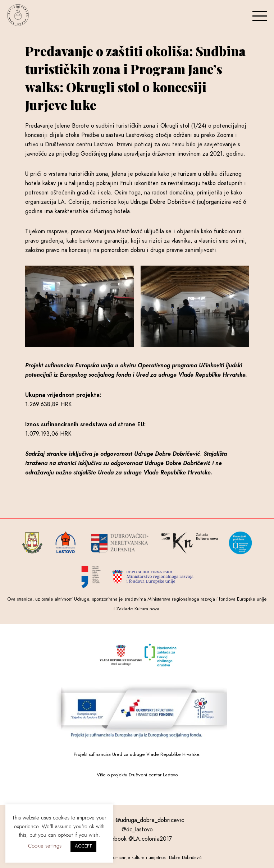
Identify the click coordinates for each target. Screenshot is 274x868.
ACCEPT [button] (83, 846)
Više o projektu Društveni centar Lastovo (137, 775)
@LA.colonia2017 (150, 839)
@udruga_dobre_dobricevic (150, 820)
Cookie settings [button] (45, 846)
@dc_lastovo (137, 830)
